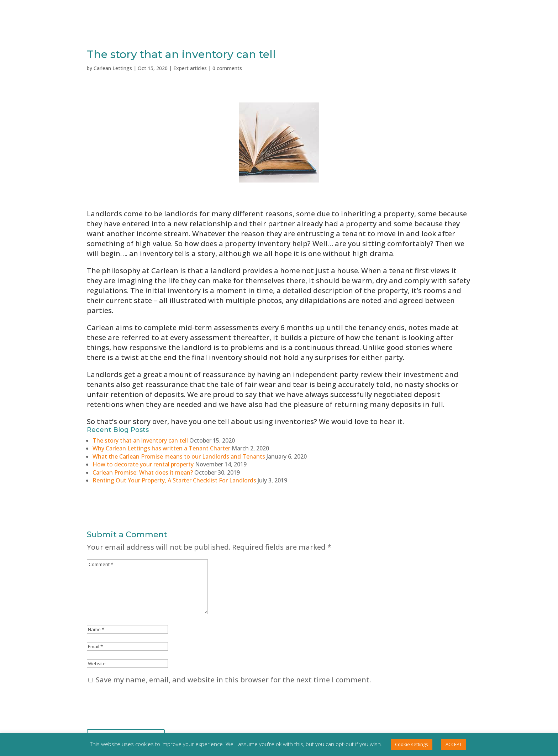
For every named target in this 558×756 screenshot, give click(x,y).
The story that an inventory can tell (140, 440)
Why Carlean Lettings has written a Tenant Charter (161, 448)
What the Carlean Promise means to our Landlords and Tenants (179, 456)
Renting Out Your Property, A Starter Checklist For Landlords (174, 480)
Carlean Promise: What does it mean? (143, 472)
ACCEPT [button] (454, 744)
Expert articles (190, 68)
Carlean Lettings (113, 68)
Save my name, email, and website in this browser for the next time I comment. (233, 680)
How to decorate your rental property (143, 464)
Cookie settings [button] (412, 744)
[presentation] (141, 706)
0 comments (227, 68)
